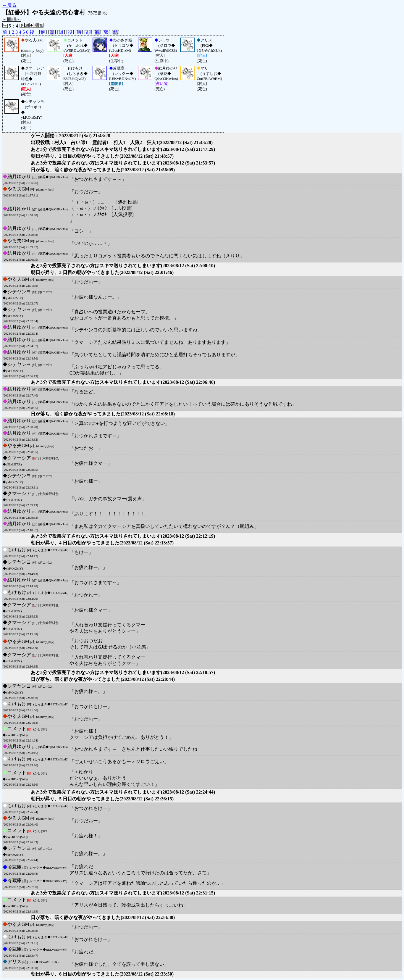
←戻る (9, 5)
